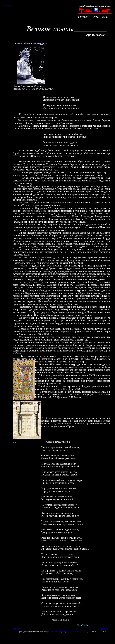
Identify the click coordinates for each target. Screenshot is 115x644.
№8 (64, 632)
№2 (86, 632)
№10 (56, 632)
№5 (74, 632)
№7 (67, 632)
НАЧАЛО (16, 629)
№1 (90, 632)
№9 (60, 632)
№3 (82, 632)
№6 (71, 632)
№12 (99, 632)
